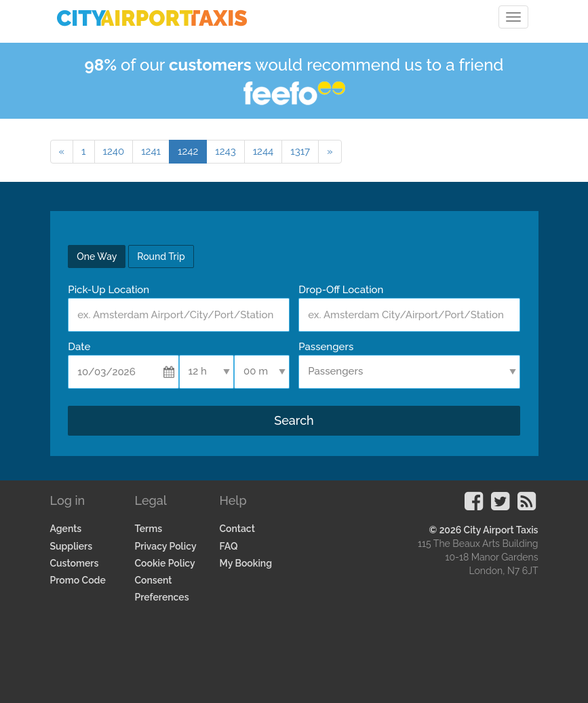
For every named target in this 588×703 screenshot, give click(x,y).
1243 (225, 151)
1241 (151, 151)
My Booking (246, 563)
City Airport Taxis (501, 530)
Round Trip (161, 256)
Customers (75, 563)
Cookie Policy (165, 563)
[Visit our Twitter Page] (500, 506)
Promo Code (78, 580)
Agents (66, 529)
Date (79, 347)
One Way (97, 256)
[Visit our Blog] (527, 506)
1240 (114, 151)
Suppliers (72, 546)
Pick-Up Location (109, 290)
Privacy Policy (166, 546)
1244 (263, 151)
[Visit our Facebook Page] (474, 506)
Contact (237, 529)
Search (294, 420)
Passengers (326, 347)
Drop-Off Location (341, 290)
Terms (149, 529)
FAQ (229, 546)
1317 (300, 151)
